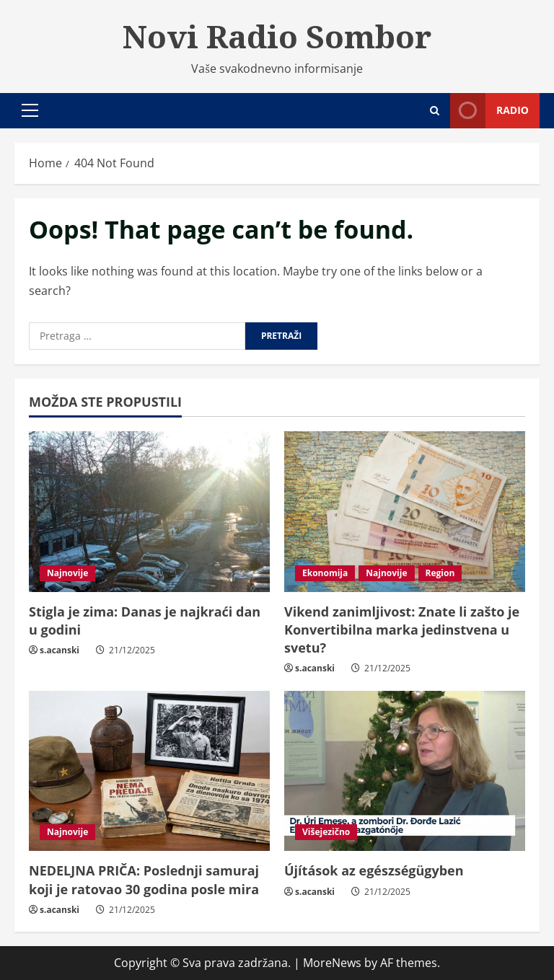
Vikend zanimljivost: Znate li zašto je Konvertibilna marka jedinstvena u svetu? (402, 630)
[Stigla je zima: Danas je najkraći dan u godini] (149, 512)
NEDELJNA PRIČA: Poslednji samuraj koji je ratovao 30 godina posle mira (144, 879)
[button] (30, 110)
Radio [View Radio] (489, 111)
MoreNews (332, 963)
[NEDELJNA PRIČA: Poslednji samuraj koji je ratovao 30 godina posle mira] (149, 771)
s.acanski (60, 650)
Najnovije (67, 573)
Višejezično (326, 832)
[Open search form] (435, 111)
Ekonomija (325, 573)
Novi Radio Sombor (277, 36)
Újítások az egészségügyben (374, 870)
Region (440, 573)
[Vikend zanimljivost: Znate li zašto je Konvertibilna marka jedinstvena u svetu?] (405, 512)
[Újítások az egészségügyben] (405, 771)
